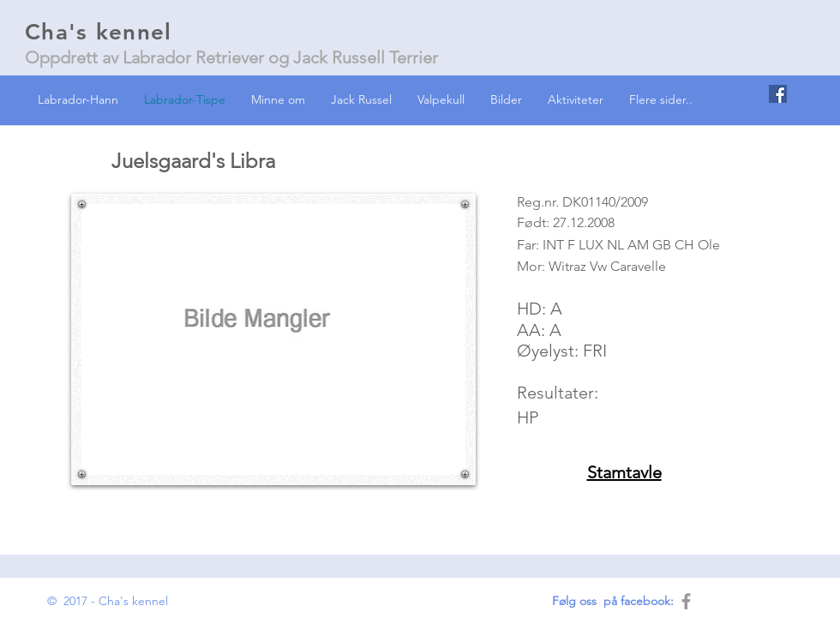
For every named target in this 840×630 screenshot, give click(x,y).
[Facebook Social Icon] (778, 94)
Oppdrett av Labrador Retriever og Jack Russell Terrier (231, 57)
